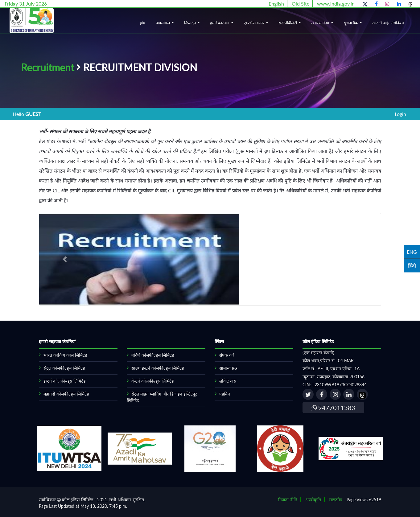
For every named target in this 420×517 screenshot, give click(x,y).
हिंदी (412, 265)
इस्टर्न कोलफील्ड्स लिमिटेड (64, 381)
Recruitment (47, 67)
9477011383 (333, 408)
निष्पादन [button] (190, 23)
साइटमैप (336, 500)
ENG (412, 251)
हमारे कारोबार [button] (220, 23)
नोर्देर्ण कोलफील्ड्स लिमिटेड (153, 355)
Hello (27, 114)
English (276, 4)
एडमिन (225, 394)
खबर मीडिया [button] (321, 23)
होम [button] (142, 23)
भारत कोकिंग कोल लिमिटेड (65, 355)
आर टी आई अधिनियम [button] (388, 23)
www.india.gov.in (336, 4)
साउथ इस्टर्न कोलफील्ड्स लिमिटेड (158, 368)
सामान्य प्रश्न (228, 368)
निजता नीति (288, 500)
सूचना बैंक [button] (351, 23)
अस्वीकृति (313, 500)
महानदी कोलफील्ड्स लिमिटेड (66, 394)
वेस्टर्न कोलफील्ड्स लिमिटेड (152, 381)
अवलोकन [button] (163, 23)
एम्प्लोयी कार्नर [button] (254, 23)
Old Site (301, 4)
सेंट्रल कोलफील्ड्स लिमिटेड (64, 368)
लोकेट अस (228, 381)
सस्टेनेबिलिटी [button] (288, 23)
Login (400, 114)
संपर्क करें (227, 355)
